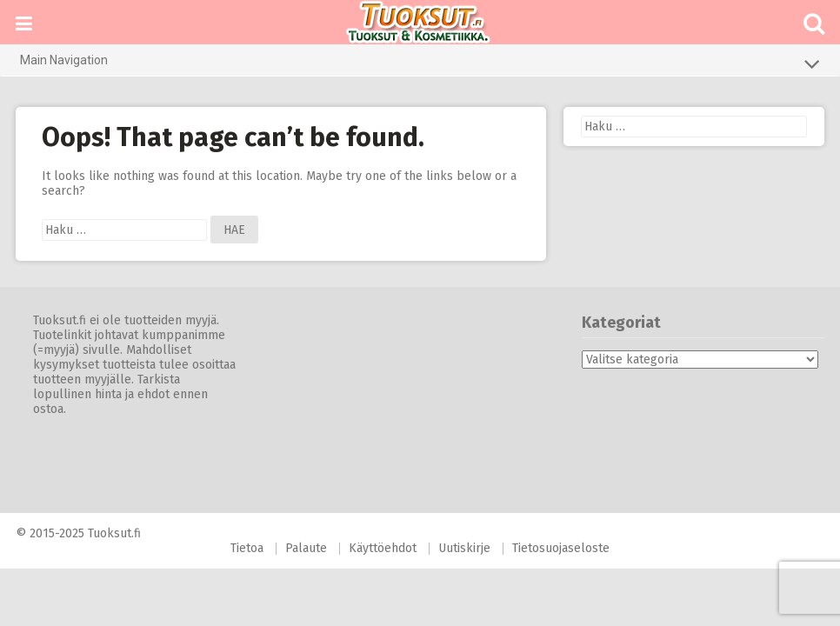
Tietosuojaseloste (561, 548)
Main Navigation (420, 63)
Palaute (306, 548)
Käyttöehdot (383, 548)
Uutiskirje (464, 548)
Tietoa (247, 548)
